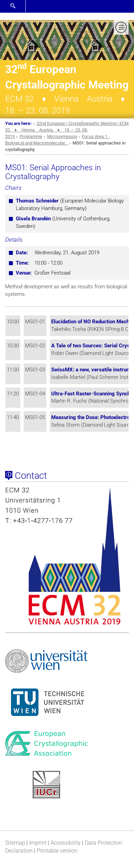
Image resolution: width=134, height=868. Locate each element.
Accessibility (66, 843)
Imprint (38, 843)
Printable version (57, 851)
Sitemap (15, 843)
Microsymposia (62, 136)
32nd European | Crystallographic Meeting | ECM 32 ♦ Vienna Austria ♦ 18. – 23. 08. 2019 (67, 130)
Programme (31, 136)
